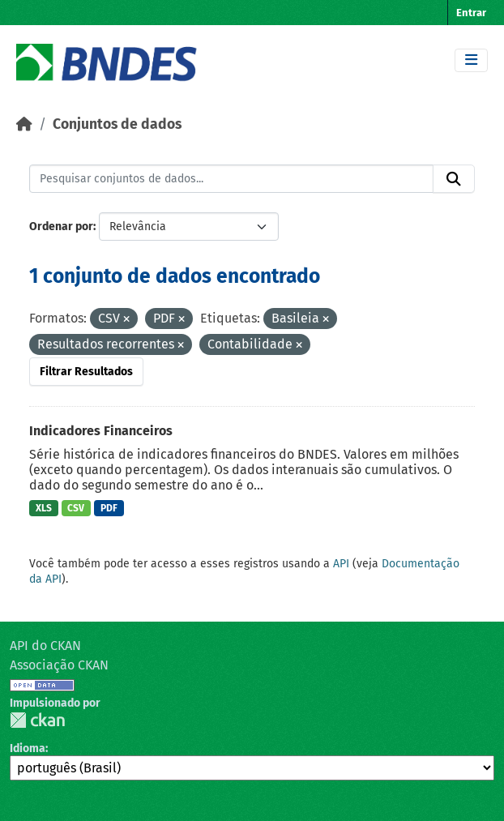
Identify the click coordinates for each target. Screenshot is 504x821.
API (341, 564)
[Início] (24, 124)
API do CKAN (45, 646)
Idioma (28, 748)
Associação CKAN (59, 665)
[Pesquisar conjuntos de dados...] (231, 179)
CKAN (37, 720)
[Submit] (454, 179)
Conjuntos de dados (117, 124)
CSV (76, 508)
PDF (109, 508)
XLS (44, 508)
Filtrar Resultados (86, 372)
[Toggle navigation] (471, 60)
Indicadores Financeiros (101, 431)
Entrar (471, 13)
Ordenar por (61, 227)
